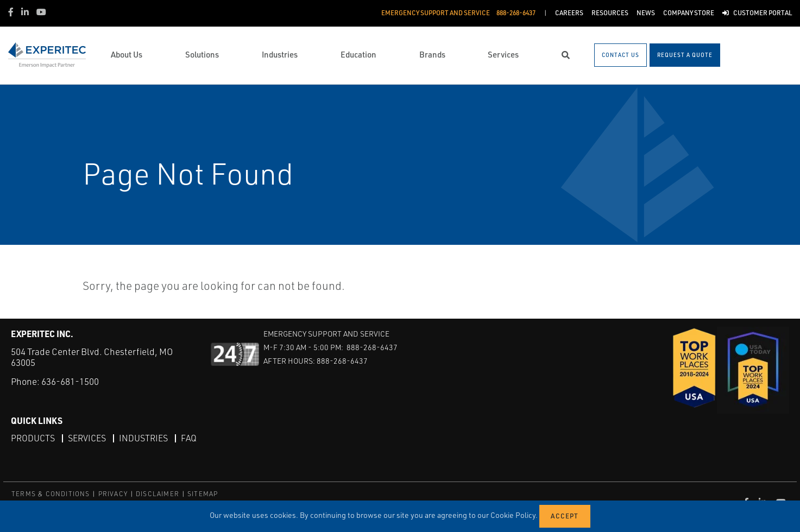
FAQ (189, 438)
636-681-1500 (70, 381)
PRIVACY (113, 494)
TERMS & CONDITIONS (51, 494)
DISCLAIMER (158, 494)
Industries (143, 438)
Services (87, 438)
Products (33, 438)
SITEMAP (203, 494)
